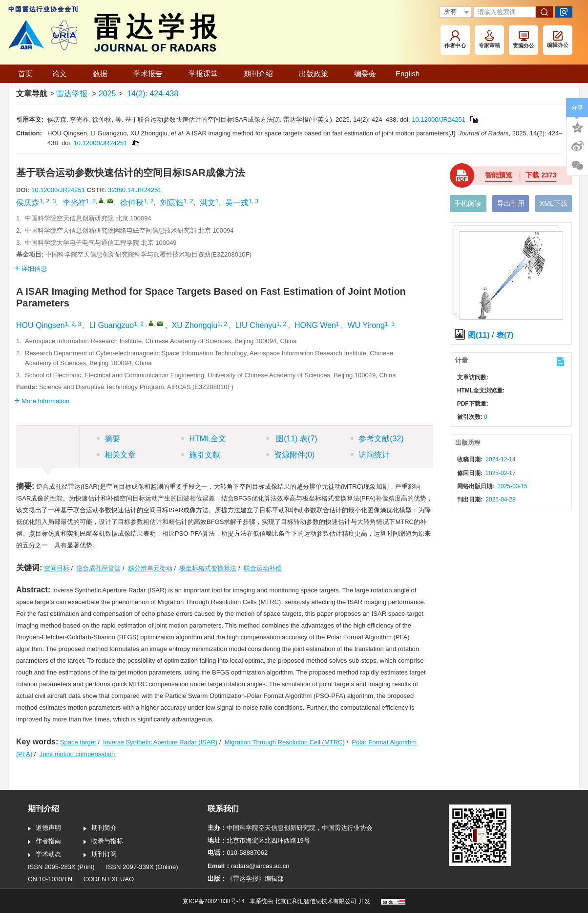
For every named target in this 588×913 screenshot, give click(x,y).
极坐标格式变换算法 (208, 568)
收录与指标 (103, 842)
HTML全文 (204, 439)
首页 (25, 74)
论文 (63, 74)
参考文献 (377, 439)
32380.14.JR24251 (135, 190)
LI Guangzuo (112, 325)
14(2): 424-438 (153, 94)
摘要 (108, 439)
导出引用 (511, 203)
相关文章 (116, 455)
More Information (42, 401)
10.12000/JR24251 (439, 120)
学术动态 (44, 855)
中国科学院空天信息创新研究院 (271, 828)
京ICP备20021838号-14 (214, 901)
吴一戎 (237, 203)
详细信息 (31, 269)
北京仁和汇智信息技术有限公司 (315, 901)
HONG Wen (315, 325)
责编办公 (524, 40)
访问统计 (370, 455)
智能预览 (499, 175)
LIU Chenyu (256, 325)
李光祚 (74, 203)
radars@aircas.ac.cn (260, 866)
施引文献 (201, 455)
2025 (107, 94)
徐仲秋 (132, 203)
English (408, 74)
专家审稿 (489, 39)
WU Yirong (366, 325)
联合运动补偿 (263, 568)
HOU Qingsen (41, 325)
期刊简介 (100, 828)
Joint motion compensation (77, 754)
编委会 (365, 74)
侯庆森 (28, 203)
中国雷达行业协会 (347, 828)
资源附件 (291, 455)
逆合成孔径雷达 (98, 568)
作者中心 (455, 39)
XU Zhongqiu (195, 325)
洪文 (208, 203)
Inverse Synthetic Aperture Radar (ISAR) (160, 742)
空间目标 (57, 568)
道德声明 (44, 828)
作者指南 (44, 842)
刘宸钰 (172, 203)
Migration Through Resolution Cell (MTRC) (285, 742)
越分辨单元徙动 (150, 568)
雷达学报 (72, 94)
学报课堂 (206, 74)
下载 (541, 175)
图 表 (292, 439)
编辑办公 (558, 39)
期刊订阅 (100, 855)
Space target (78, 742)
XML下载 (554, 203)
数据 (103, 74)
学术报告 (151, 74)
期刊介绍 (262, 74)
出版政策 (317, 74)
